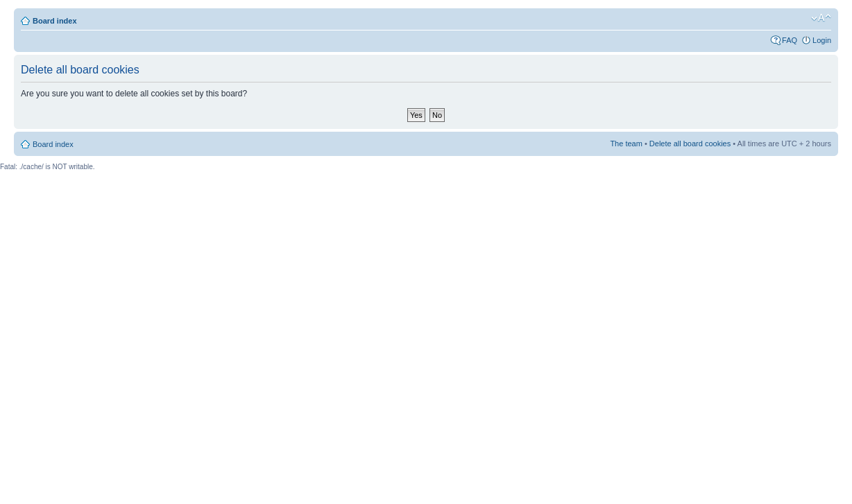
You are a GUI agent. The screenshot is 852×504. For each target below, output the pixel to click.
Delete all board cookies (690, 144)
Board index (55, 21)
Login (822, 40)
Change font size (821, 18)
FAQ (790, 40)
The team (626, 144)
